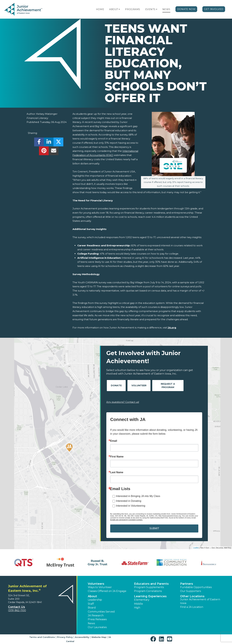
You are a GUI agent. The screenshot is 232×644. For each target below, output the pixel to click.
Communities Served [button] (101, 612)
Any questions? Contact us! (123, 402)
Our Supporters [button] (191, 591)
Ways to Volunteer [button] (100, 587)
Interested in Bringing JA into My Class (138, 496)
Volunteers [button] (96, 584)
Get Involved (214, 9)
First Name (117, 457)
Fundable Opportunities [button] (196, 587)
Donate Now (186, 9)
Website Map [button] (99, 637)
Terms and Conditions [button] (42, 637)
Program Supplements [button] (149, 587)
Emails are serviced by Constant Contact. (126, 520)
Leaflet (196, 548)
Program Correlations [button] (148, 591)
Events (150, 9)
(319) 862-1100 (17, 610)
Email (114, 441)
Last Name (117, 472)
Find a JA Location (192, 607)
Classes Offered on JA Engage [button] (107, 591)
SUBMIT (154, 528)
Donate (116, 385)
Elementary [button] (142, 600)
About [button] (92, 596)
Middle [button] (138, 604)
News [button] (91, 623)
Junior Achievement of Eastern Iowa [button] (200, 601)
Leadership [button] (95, 600)
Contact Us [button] (17, 607)
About (114, 9)
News (166, 9)
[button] (119, 9)
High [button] (137, 608)
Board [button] (92, 608)
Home (100, 9)
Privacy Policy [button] (65, 637)
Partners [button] (187, 584)
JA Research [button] (96, 615)
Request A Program (168, 386)
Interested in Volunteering (131, 506)
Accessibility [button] (82, 637)
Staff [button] (91, 604)
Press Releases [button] (97, 619)
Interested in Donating (129, 501)
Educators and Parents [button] (151, 584)
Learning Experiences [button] (150, 596)
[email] (54, 152)
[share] (39, 143)
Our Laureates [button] (97, 627)
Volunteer (139, 385)
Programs (133, 9)
